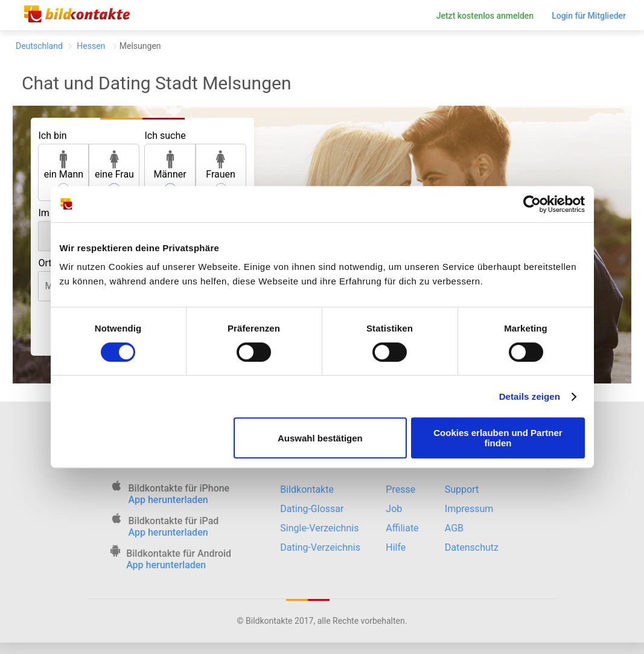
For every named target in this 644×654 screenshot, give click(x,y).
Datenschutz (472, 547)
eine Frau (114, 165)
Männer (170, 165)
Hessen (91, 46)
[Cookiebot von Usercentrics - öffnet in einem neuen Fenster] (532, 204)
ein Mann (64, 165)
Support (462, 489)
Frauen (221, 165)
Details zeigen (530, 396)
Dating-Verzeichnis (320, 547)
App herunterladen (168, 500)
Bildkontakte (307, 489)
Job (394, 509)
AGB (454, 528)
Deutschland (39, 46)
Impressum (469, 509)
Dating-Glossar (312, 509)
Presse (400, 489)
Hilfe (396, 547)
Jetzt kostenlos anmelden (485, 16)
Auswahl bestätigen (320, 438)
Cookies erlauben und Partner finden (498, 438)
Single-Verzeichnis (319, 528)
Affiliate (402, 528)
